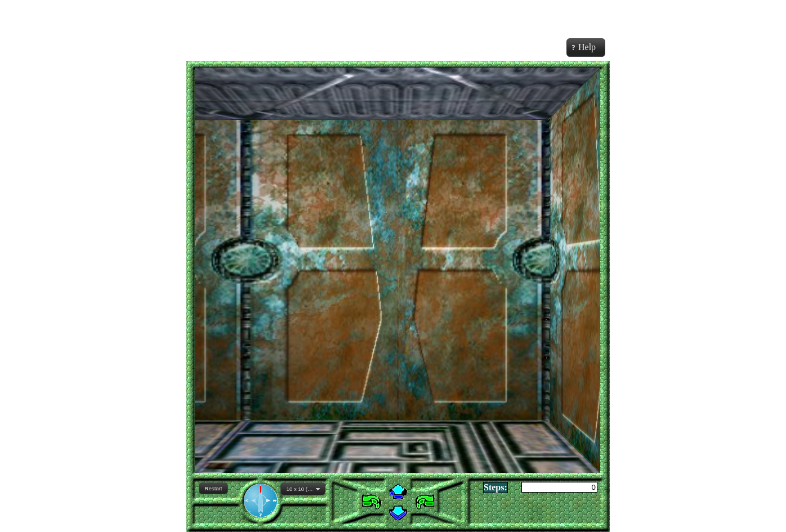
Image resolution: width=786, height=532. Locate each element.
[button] (213, 488)
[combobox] (303, 489)
